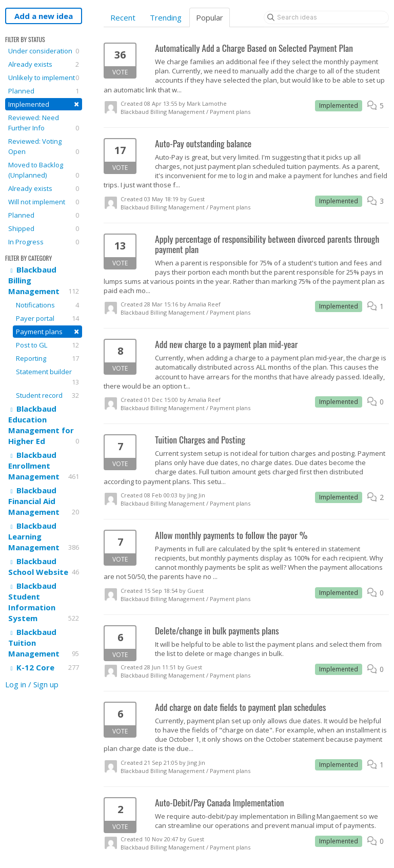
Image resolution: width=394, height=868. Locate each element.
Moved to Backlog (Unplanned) (44, 170)
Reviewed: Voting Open (44, 147)
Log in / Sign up (32, 684)
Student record (47, 395)
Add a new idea (44, 16)
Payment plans (47, 331)
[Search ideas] (326, 17)
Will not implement (44, 202)
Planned (44, 91)
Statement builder (47, 377)
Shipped (44, 228)
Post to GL (47, 345)
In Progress (44, 242)
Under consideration (44, 51)
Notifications (47, 305)
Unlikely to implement (44, 78)
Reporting (47, 358)
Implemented (44, 104)
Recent (123, 17)
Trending (166, 17)
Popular (210, 17)
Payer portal (47, 318)
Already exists (44, 64)
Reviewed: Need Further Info (44, 123)
